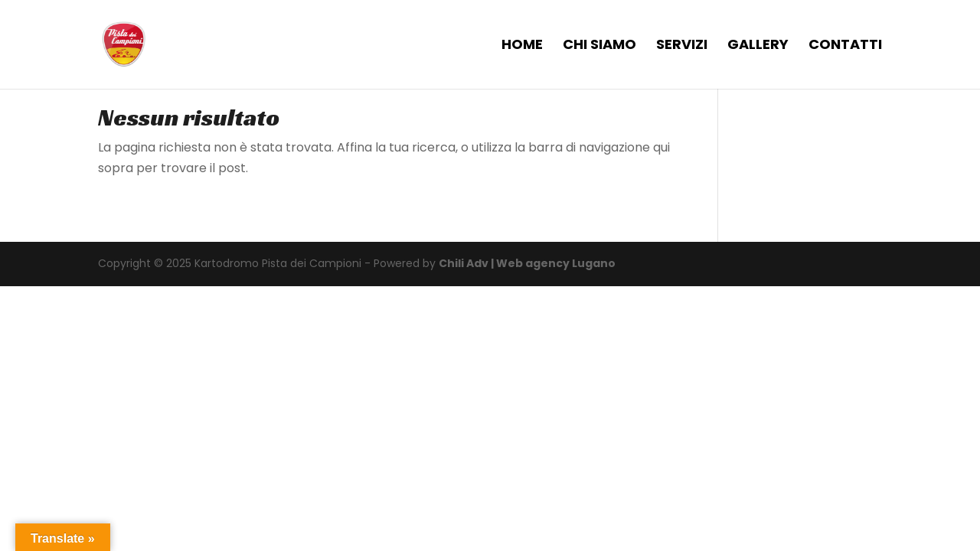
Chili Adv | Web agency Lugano (527, 263)
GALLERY (758, 46)
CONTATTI (845, 46)
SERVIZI (682, 46)
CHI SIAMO (599, 46)
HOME (522, 46)
